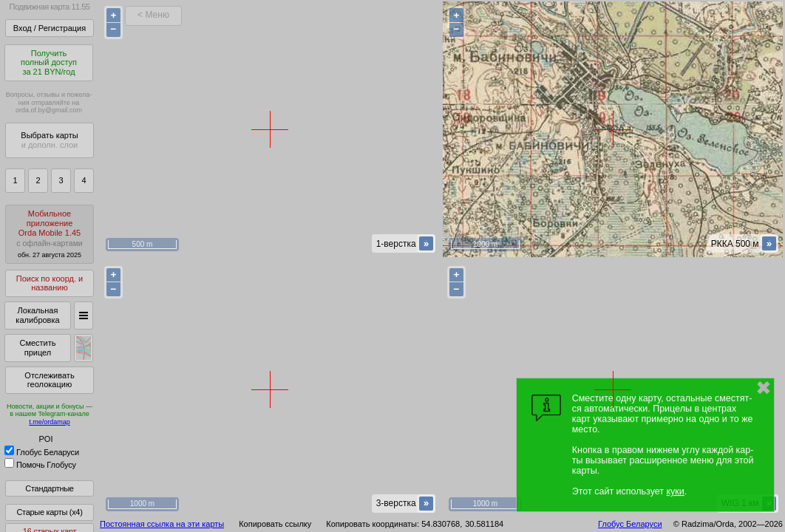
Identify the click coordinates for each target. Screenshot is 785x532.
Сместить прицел (37, 348)
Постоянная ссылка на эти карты (162, 524)
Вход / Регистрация (50, 28)
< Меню (153, 15)
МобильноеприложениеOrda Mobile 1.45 (50, 234)
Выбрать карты (49, 140)
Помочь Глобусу (40, 465)
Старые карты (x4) (49, 512)
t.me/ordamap (50, 422)
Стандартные (49, 488)
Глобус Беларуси (42, 452)
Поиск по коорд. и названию (50, 283)
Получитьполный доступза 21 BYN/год (49, 62)
